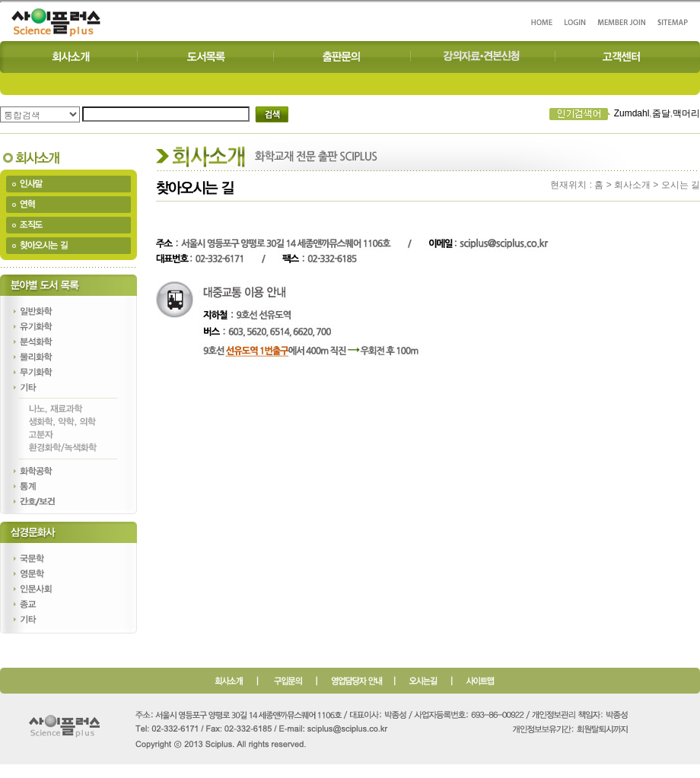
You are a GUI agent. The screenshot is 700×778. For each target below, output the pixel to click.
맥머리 (686, 113)
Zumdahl (632, 113)
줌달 (661, 113)
